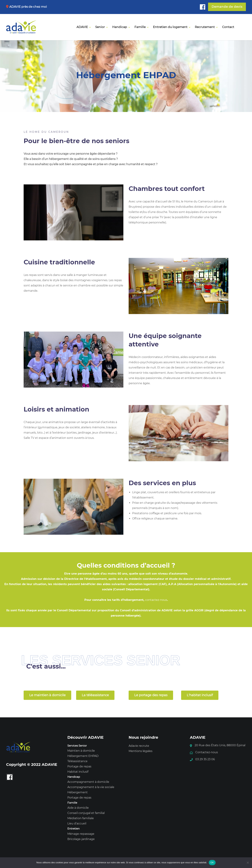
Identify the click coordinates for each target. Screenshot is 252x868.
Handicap (120, 27)
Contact (228, 27)
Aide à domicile (78, 808)
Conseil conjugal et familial (86, 813)
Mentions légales (141, 751)
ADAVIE (82, 27)
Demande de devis (227, 7)
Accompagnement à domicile (88, 782)
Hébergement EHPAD (83, 756)
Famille (140, 27)
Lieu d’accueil (77, 823)
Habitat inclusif (78, 772)
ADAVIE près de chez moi (28, 7)
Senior (100, 27)
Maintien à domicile (81, 751)
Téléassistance (77, 761)
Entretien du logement (170, 27)
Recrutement (205, 27)
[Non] (248, 863)
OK (212, 862)
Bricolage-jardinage (81, 839)
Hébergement (78, 792)
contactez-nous (156, 600)
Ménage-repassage (81, 834)
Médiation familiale (81, 818)
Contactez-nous (207, 752)
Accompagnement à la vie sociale (91, 787)
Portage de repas (79, 766)
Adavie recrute (139, 746)
